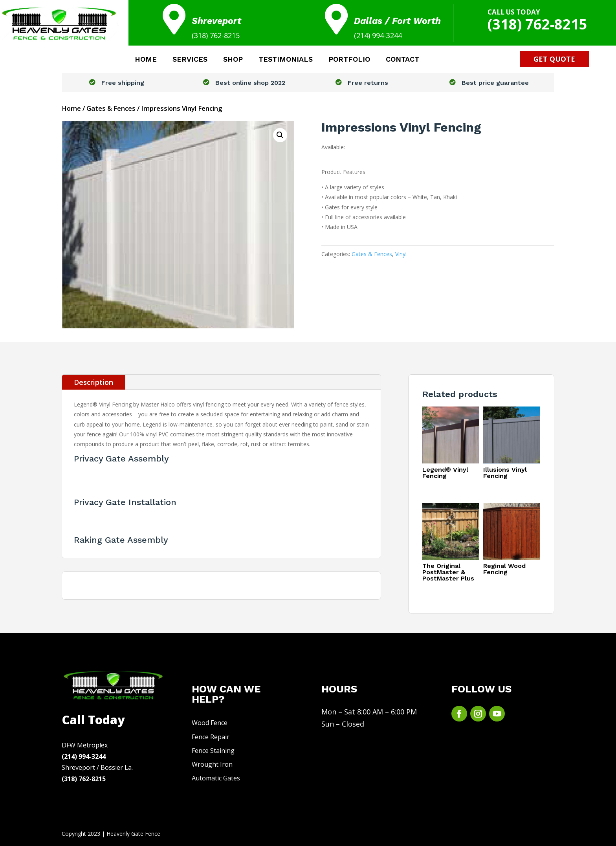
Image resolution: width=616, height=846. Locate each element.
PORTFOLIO (349, 60)
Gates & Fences (111, 108)
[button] (280, 135)
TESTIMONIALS (286, 60)
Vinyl (401, 254)
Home (71, 108)
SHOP (233, 60)
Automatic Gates (216, 778)
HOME (146, 60)
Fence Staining (213, 751)
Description (93, 382)
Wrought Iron (212, 764)
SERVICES (190, 60)
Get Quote (554, 59)
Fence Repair (211, 737)
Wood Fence (210, 723)
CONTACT (402, 60)
